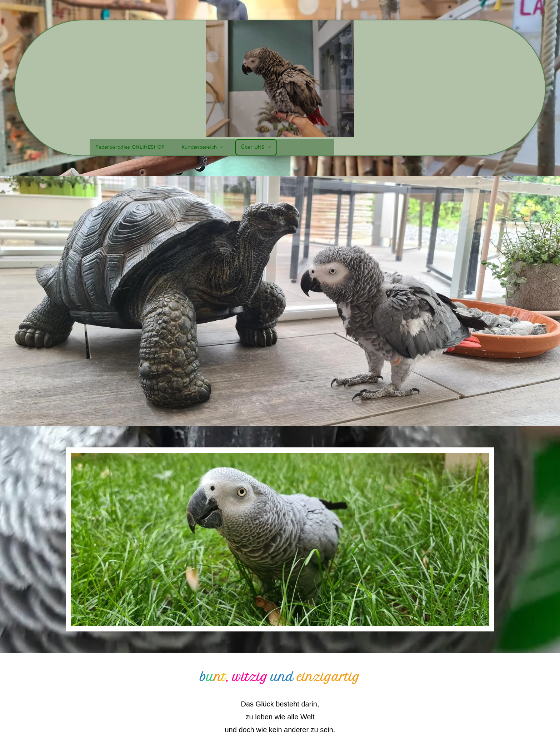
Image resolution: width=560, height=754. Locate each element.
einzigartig (328, 677)
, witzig (247, 677)
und (282, 677)
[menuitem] (133, 147)
